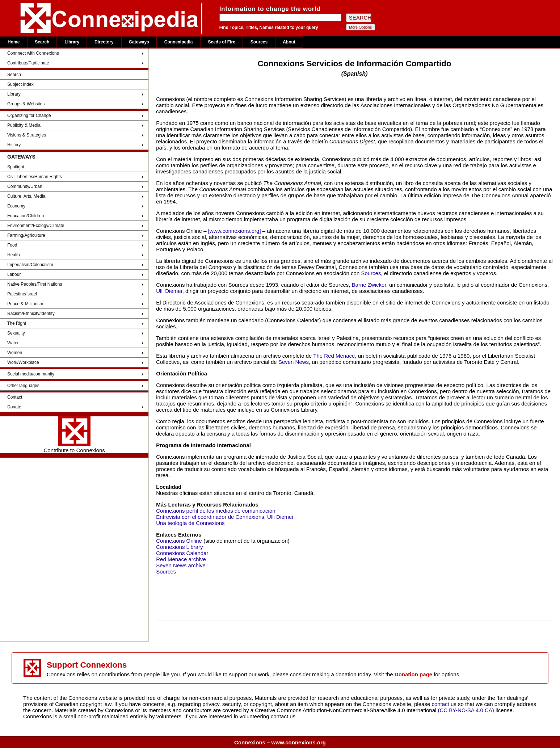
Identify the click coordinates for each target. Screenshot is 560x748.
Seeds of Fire (221, 42)
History (14, 145)
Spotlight (16, 167)
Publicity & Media (24, 125)
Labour (14, 274)
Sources (259, 42)
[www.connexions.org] (235, 231)
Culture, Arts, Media (26, 196)
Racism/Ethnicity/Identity (31, 314)
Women (15, 353)
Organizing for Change (29, 115)
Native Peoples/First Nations (35, 284)
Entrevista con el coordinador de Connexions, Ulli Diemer (225, 517)
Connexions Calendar (182, 553)
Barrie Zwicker (369, 285)
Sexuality (16, 333)
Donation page (413, 674)
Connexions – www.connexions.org (280, 742)
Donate (14, 407)
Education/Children (26, 216)
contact (441, 704)
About (289, 42)
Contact (15, 397)
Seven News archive (181, 565)
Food (12, 245)
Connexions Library (179, 547)
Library (72, 42)
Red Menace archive (181, 559)
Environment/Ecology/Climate (36, 226)
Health (14, 255)
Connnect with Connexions (33, 53)
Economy (16, 206)
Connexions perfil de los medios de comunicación (216, 511)
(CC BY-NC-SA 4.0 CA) (466, 710)
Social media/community (31, 374)
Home (14, 42)
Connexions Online (179, 541)
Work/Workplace (23, 362)
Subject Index (20, 84)
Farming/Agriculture (26, 235)
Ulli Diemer (169, 291)
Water (13, 343)
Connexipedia (179, 42)
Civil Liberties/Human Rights (35, 177)
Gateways (139, 42)
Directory (104, 42)
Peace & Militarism (25, 304)
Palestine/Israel (22, 294)
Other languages (23, 386)
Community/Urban (25, 186)
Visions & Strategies (27, 135)
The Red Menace (334, 356)
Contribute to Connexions (74, 435)
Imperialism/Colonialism (30, 265)
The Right (17, 323)
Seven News (294, 362)
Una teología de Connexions (190, 523)
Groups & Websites (26, 104)
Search (42, 42)
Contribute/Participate (28, 63)
